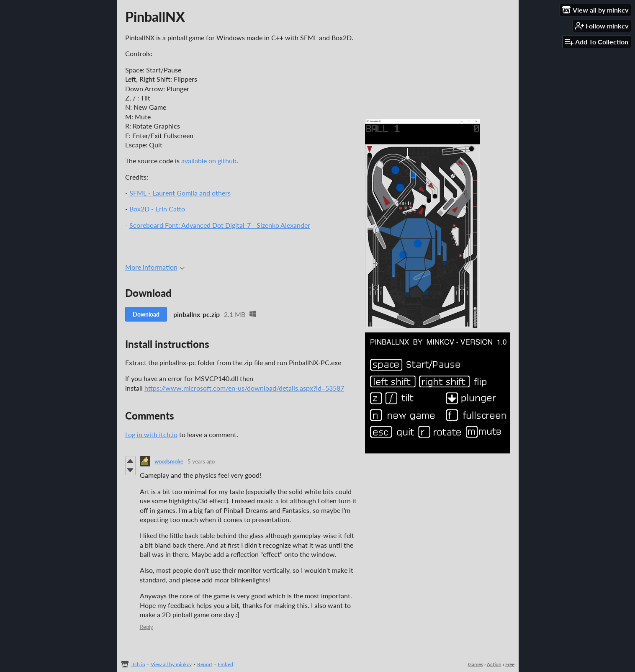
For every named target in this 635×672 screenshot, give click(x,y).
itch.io (138, 664)
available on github (209, 161)
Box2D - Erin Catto (157, 209)
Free (510, 664)
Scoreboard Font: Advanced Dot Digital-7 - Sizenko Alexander (220, 225)
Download (146, 314)
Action (494, 664)
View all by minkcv (171, 664)
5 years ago (201, 461)
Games (476, 664)
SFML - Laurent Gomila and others (180, 193)
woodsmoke (169, 461)
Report (205, 664)
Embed (225, 664)
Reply (147, 627)
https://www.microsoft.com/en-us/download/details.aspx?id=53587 (244, 388)
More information (155, 267)
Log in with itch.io (151, 434)
